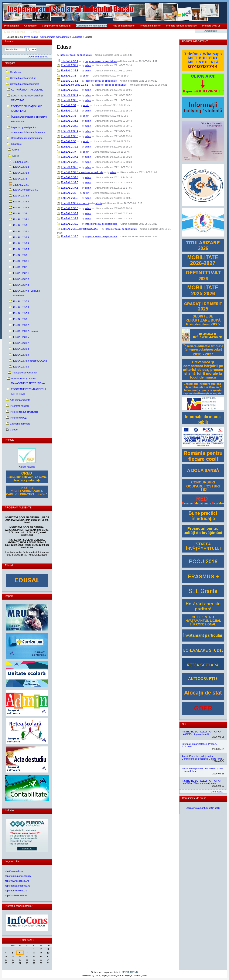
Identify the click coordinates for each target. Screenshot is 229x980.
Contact (35, 32)
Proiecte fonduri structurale (181, 26)
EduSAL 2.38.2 (70, 198)
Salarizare (77, 37)
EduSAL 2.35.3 (70, 126)
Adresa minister (27, 467)
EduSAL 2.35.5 (70, 136)
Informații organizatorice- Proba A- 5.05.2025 (200, 745)
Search (9, 42)
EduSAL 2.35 (69, 116)
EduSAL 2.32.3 (70, 71)
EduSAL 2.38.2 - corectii (75, 203)
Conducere (30, 26)
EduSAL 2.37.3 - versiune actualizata (82, 172)
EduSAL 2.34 (69, 105)
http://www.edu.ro (14, 871)
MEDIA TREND (130, 972)
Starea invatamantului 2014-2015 (203, 808)
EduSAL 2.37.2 (70, 162)
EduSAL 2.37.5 (70, 182)
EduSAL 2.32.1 (70, 61)
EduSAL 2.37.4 (70, 177)
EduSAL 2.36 (69, 141)
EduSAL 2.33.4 (70, 95)
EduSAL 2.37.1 (70, 157)
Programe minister (150, 26)
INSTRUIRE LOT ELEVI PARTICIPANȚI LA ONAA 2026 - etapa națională (203, 782)
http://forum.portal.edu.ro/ (18, 876)
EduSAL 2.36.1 (70, 147)
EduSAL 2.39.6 (70, 237)
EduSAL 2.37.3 (70, 167)
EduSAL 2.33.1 (70, 81)
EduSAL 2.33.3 (70, 90)
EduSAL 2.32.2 (70, 65)
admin (88, 65)
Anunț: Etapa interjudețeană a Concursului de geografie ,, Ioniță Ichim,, (203, 757)
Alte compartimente (124, 26)
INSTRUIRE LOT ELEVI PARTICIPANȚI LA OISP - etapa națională (203, 733)
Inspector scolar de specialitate (76, 55)
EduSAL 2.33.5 (70, 100)
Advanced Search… (39, 57)
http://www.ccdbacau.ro (17, 881)
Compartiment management (92, 26)
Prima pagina (12, 26)
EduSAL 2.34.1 (70, 111)
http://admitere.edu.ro (16, 891)
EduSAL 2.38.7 (70, 213)
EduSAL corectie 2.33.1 (74, 85)
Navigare (10, 63)
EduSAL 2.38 (69, 193)
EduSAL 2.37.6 (70, 188)
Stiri (184, 724)
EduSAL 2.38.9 (70, 224)
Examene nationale (15, 32)
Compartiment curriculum (56, 26)
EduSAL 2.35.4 (70, 131)
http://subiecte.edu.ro (16, 895)
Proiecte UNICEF (211, 26)
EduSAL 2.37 (69, 152)
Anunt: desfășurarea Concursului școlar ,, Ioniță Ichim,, (202, 770)
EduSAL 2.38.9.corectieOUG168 (80, 229)
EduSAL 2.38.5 (70, 208)
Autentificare (211, 31)
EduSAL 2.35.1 (70, 121)
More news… (217, 792)
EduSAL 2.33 (69, 76)
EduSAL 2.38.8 (70, 219)
